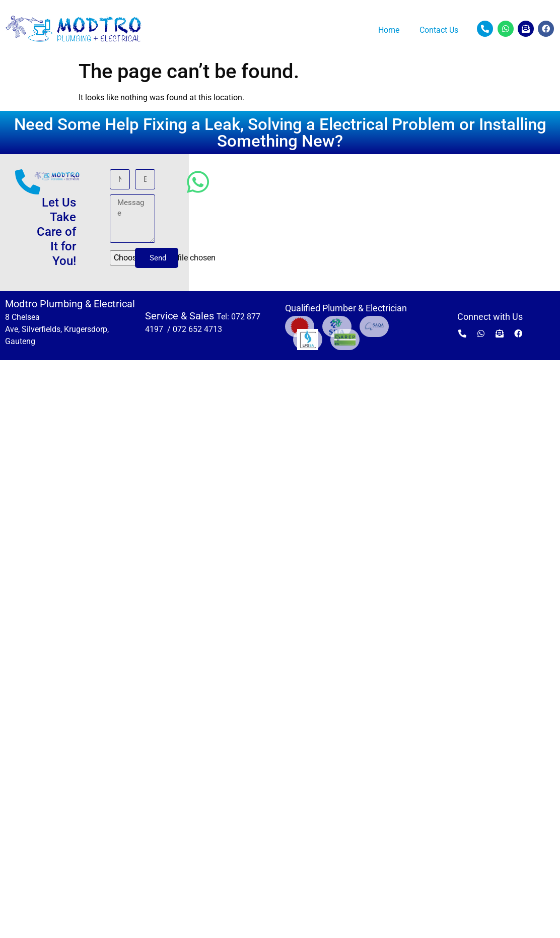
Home (389, 30)
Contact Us (439, 30)
